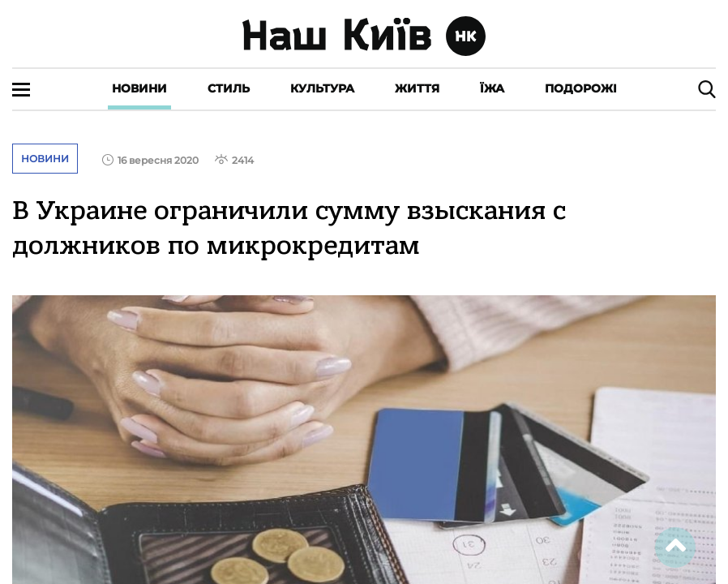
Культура (322, 88)
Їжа (492, 88)
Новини (139, 88)
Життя (417, 88)
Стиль (229, 88)
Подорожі (581, 88)
